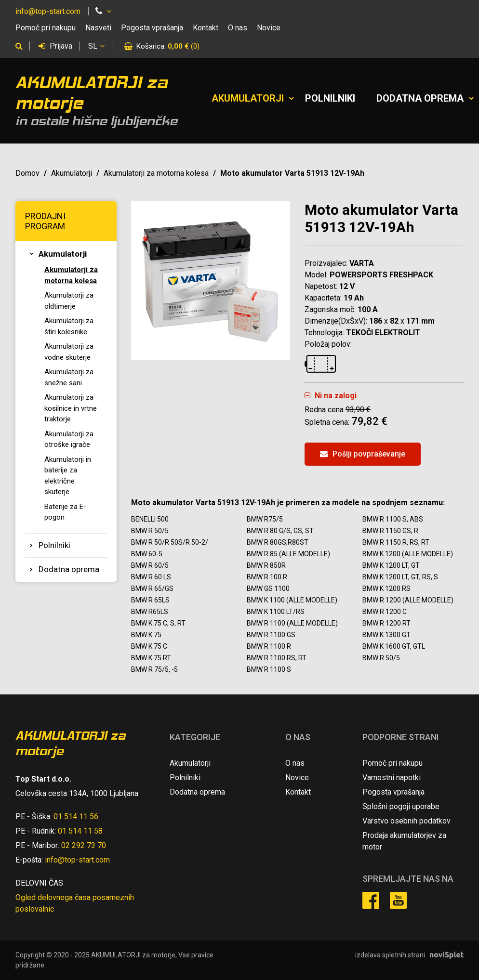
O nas (238, 28)
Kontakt (206, 28)
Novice (269, 28)
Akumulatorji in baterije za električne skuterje (68, 476)
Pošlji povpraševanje (363, 454)
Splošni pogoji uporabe (401, 806)
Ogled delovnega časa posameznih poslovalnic (75, 903)
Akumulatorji (248, 98)
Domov (27, 173)
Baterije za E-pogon (65, 512)
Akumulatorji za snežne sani (69, 377)
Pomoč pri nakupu (46, 28)
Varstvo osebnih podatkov (406, 821)
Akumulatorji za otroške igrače (69, 439)
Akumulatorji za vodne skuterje (69, 352)
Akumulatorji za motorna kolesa (156, 173)
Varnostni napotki (392, 777)
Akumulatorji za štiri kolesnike (69, 326)
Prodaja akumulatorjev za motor (404, 841)
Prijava (55, 46)
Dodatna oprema (420, 98)
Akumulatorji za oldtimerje (69, 301)
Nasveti (98, 28)
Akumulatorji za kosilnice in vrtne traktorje (71, 408)
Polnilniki (330, 98)
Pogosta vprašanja (152, 28)
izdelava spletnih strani (390, 955)
